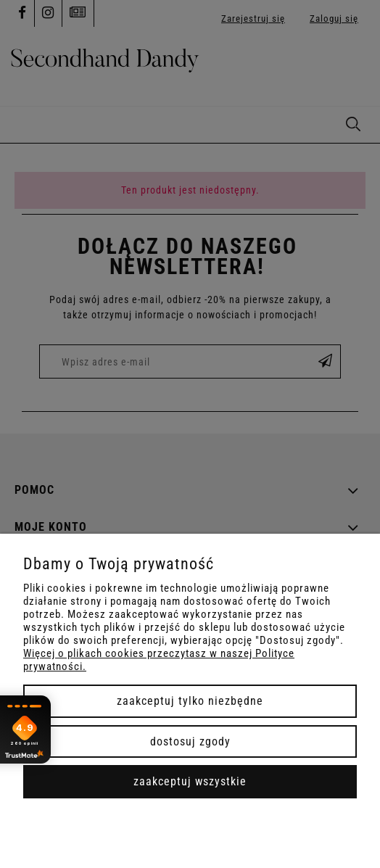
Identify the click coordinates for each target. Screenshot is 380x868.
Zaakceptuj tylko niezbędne (190, 701)
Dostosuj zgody (190, 741)
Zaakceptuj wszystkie (190, 781)
